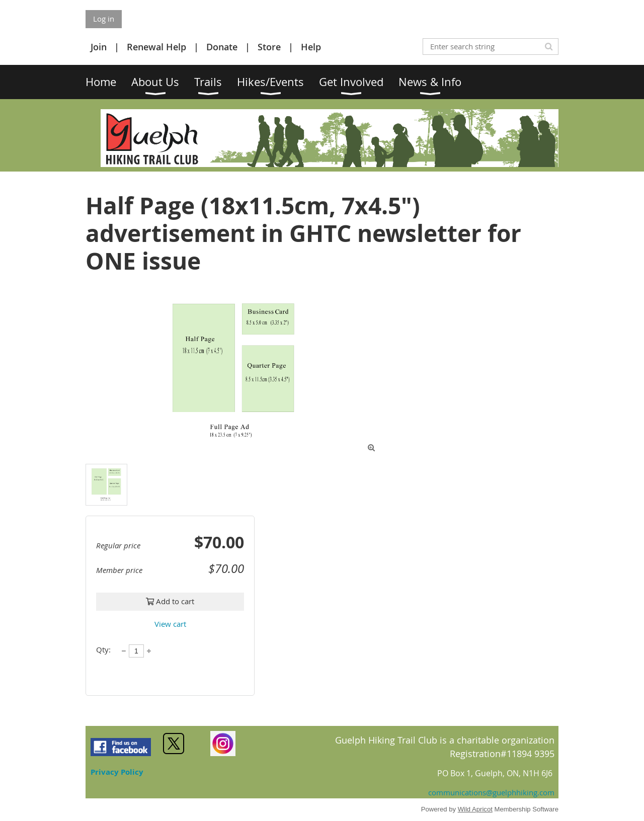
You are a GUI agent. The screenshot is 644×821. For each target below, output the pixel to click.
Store (269, 47)
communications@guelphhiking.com (491, 792)
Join (99, 47)
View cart (170, 624)
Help (311, 47)
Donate (222, 47)
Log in (104, 19)
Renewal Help (156, 47)
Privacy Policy (117, 772)
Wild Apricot (475, 809)
